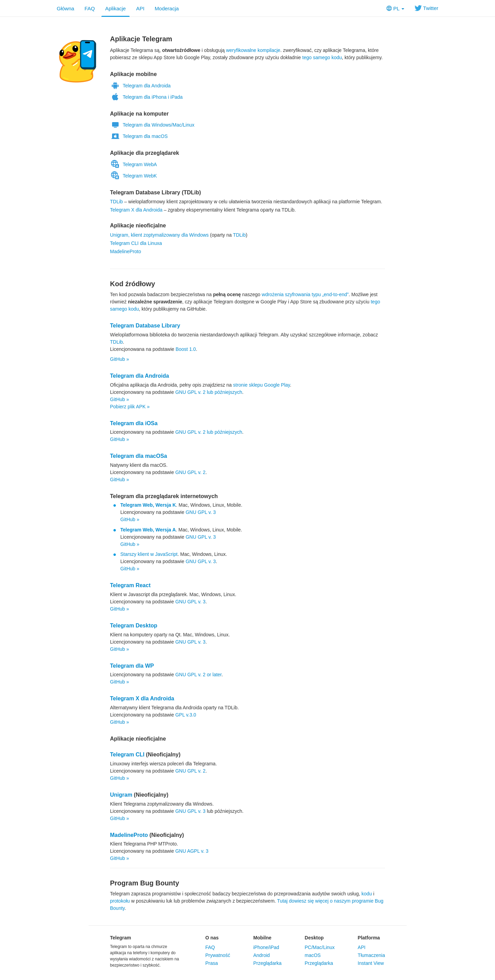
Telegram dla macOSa (139, 456)
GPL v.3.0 (186, 715)
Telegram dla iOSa (134, 423)
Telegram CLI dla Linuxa (136, 243)
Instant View (371, 963)
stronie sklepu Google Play (262, 385)
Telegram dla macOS (139, 136)
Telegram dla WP (132, 666)
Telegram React (130, 585)
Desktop (314, 938)
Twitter (426, 8)
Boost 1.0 (186, 349)
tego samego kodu (322, 57)
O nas (212, 938)
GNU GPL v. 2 (190, 472)
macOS (313, 955)
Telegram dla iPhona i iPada (146, 97)
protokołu (120, 901)
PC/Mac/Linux (320, 947)
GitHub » (119, 359)
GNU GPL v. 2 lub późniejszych (209, 392)
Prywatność (218, 955)
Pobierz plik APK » (130, 407)
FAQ (90, 8)
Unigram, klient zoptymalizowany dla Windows (159, 235)
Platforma (369, 938)
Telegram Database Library (145, 326)
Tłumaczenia (371, 955)
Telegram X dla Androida (136, 210)
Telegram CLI (127, 755)
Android (262, 955)
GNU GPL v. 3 (201, 512)
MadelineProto (125, 251)
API (140, 8)
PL (395, 8)
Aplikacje (115, 8)
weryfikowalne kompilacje (253, 50)
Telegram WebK (133, 176)
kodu (367, 894)
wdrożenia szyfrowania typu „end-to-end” (305, 294)
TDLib (116, 202)
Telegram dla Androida (140, 86)
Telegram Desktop (134, 626)
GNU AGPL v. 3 (192, 851)
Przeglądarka (268, 963)
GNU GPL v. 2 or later (199, 675)
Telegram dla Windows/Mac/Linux (152, 125)
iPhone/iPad (266, 947)
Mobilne (262, 938)
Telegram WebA (133, 164)
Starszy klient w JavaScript (149, 554)
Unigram (121, 795)
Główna (65, 8)
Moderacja (167, 8)
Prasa (212, 963)
